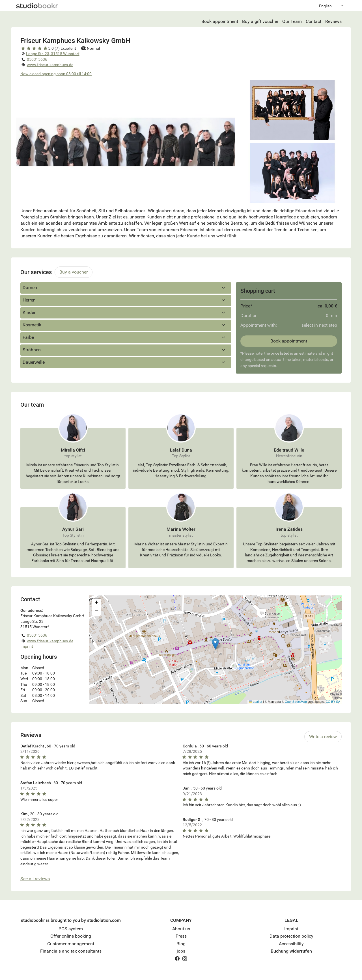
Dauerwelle (126, 362)
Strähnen (126, 350)
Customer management (71, 944)
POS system (71, 929)
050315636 (37, 59)
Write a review (323, 737)
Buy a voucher (74, 272)
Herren (126, 300)
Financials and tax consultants (71, 951)
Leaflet (256, 702)
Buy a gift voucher (260, 21)
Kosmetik (126, 325)
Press (181, 936)
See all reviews (35, 879)
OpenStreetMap (296, 702)
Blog (181, 944)
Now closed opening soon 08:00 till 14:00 (56, 74)
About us (181, 929)
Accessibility (291, 944)
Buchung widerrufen (291, 951)
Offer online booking (71, 936)
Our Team (292, 21)
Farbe (126, 337)
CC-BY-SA (333, 702)
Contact (313, 21)
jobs (181, 951)
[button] (215, 644)
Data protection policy (291, 936)
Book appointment (220, 21)
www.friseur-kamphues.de (50, 65)
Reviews (333, 21)
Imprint (27, 646)
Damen (126, 288)
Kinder (126, 313)
